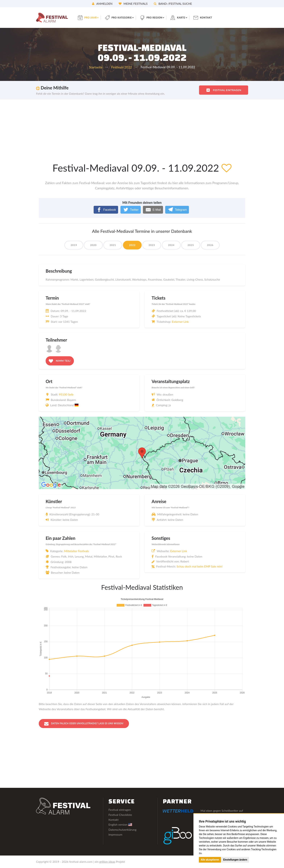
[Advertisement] (142, 127)
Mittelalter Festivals (76, 551)
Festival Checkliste (120, 815)
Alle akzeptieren (210, 860)
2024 (173, 245)
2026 (214, 245)
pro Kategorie (125, 17)
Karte (187, 17)
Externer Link (180, 322)
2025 (193, 245)
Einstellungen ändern (235, 860)
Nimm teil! (60, 361)
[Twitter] (131, 210)
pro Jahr (93, 17)
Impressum (115, 835)
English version (120, 825)
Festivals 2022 (122, 67)
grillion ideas (107, 862)
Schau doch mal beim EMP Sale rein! (200, 566)
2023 (152, 245)
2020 (91, 245)
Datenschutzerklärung (122, 830)
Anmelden (102, 4)
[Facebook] (106, 210)
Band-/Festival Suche (173, 4)
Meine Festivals (133, 4)
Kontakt (213, 17)
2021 (111, 245)
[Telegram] (177, 210)
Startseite (96, 67)
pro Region (159, 17)
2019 (70, 245)
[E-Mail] (153, 210)
